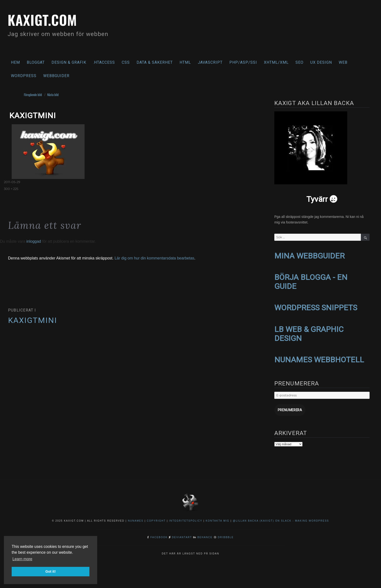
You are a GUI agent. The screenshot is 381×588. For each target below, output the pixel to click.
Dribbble (226, 534)
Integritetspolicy (186, 518)
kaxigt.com (46, 19)
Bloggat (36, 62)
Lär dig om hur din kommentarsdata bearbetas (154, 258)
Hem (15, 62)
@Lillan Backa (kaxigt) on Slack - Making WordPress (281, 518)
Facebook (159, 534)
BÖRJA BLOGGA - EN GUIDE (311, 281)
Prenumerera (289, 407)
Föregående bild (33, 95)
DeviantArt (182, 534)
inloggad (34, 241)
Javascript (210, 62)
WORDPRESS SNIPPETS (316, 306)
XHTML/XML (276, 62)
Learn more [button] (22, 559)
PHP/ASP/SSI (243, 62)
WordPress (24, 76)
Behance (205, 534)
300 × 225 (11, 189)
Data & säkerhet (155, 62)
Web (343, 62)
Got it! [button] (51, 571)
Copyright (156, 518)
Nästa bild (53, 95)
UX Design (321, 62)
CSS (126, 62)
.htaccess (104, 62)
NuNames (136, 518)
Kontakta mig (218, 518)
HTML (185, 62)
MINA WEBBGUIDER (309, 256)
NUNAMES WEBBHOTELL (319, 357)
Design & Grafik (69, 62)
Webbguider (56, 76)
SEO (299, 62)
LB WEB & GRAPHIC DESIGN (309, 332)
